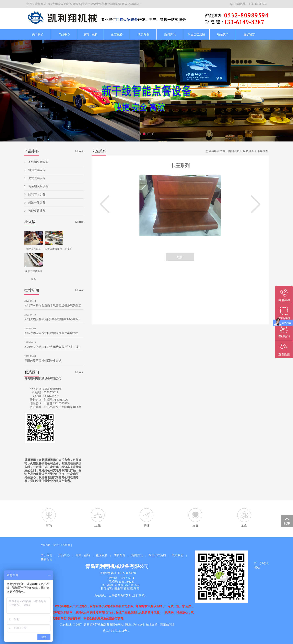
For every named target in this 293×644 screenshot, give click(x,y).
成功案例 (143, 34)
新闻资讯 (170, 34)
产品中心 (64, 34)
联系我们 (223, 34)
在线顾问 (284, 336)
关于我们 (38, 34)
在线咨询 (284, 318)
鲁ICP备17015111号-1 (116, 631)
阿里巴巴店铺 (196, 34)
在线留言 (249, 34)
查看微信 (284, 354)
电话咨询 (284, 300)
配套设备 (117, 34)
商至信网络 (167, 625)
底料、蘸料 (91, 34)
